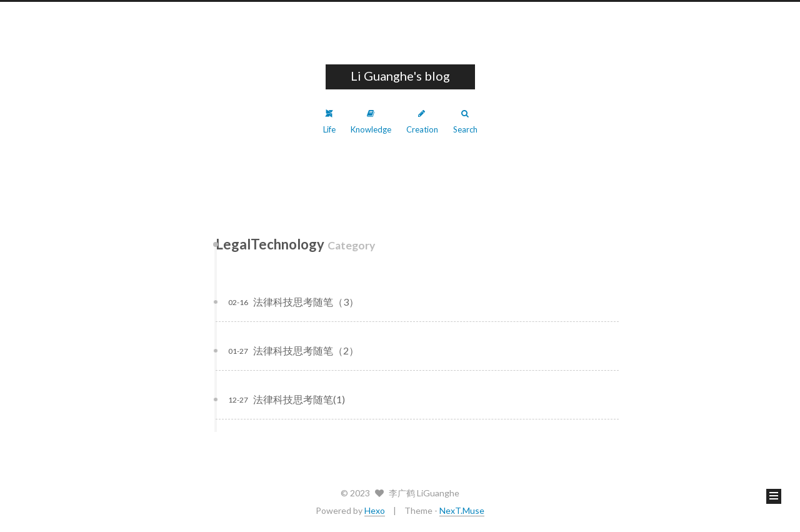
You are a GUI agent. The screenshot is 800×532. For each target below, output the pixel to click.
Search (465, 122)
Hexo (375, 510)
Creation (422, 122)
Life (329, 122)
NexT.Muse (462, 510)
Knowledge (371, 122)
